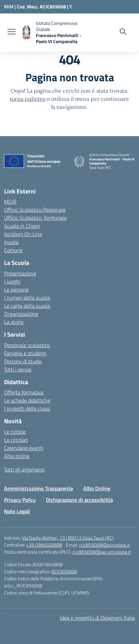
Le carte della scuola (27, 306)
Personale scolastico (27, 345)
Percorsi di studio (23, 361)
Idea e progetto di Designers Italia (97, 618)
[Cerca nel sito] (123, 32)
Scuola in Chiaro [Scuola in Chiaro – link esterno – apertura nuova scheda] (22, 226)
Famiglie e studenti (25, 353)
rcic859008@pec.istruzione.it (102, 552)
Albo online (17, 456)
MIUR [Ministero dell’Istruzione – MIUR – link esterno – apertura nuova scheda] (10, 202)
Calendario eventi (24, 448)
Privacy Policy (20, 500)
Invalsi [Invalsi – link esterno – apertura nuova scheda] (11, 242)
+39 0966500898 (44, 545)
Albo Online (97, 488)
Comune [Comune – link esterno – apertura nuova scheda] (13, 250)
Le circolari (16, 440)
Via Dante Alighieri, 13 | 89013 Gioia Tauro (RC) (68, 538)
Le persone (16, 289)
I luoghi (12, 281)
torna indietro (28, 99)
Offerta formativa (24, 392)
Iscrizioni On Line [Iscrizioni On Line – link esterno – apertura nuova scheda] (23, 234)
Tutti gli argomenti (24, 469)
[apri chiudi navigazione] (11, 32)
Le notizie (15, 432)
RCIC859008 (64, 571)
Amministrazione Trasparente (39, 488)
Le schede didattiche (27, 400)
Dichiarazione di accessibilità (79, 500)
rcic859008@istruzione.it (105, 545)
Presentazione (20, 273)
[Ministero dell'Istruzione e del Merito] (10, 7)
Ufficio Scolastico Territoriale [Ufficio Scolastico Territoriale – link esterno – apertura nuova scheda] (35, 218)
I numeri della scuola (27, 298)
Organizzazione (21, 314)
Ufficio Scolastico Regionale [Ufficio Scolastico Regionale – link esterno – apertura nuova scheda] (35, 210)
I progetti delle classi (27, 408)
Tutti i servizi (18, 369)
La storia (14, 322)
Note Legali (17, 511)
